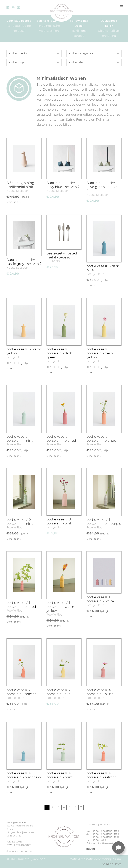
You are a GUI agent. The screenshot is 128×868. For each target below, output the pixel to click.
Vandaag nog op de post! (19, 25)
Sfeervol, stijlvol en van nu (109, 28)
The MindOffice (111, 864)
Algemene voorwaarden (20, 851)
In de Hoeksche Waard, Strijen (49, 25)
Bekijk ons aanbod (79, 28)
